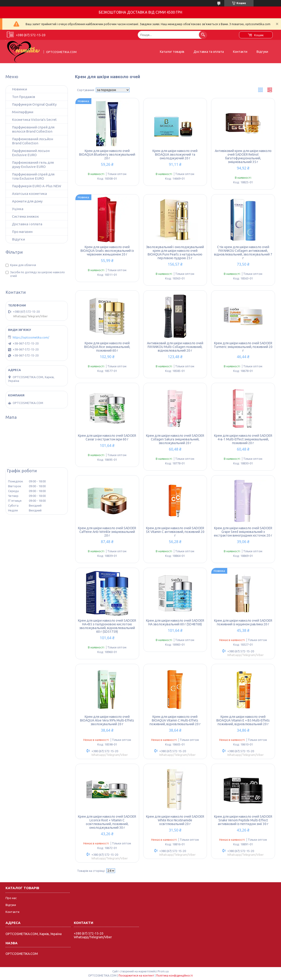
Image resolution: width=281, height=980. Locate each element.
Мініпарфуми (23, 112)
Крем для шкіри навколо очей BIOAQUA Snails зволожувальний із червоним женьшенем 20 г (107, 251)
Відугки (18, 239)
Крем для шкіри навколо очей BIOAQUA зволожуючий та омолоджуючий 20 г (175, 154)
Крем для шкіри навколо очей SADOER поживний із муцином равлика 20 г (243, 622)
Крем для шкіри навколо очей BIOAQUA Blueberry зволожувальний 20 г (107, 154)
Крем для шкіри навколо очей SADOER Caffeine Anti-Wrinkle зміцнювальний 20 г (107, 532)
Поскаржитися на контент (136, 976)
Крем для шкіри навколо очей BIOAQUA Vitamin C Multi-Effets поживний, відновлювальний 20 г (175, 720)
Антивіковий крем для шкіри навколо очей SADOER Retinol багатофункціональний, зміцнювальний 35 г (243, 156)
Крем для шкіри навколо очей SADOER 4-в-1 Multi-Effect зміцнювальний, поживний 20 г (243, 439)
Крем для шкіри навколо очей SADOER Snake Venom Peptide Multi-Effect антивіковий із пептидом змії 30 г (243, 820)
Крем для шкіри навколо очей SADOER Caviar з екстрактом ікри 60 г (107, 437)
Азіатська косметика (29, 194)
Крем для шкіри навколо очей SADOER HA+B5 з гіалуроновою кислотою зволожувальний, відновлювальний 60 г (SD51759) (107, 626)
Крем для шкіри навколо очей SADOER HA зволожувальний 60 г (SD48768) (175, 622)
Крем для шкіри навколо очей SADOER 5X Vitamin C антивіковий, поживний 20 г (175, 532)
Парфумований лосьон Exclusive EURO (31, 153)
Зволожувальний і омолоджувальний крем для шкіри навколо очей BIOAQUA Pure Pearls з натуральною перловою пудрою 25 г (175, 252)
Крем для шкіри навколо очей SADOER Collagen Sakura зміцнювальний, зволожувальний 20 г (175, 439)
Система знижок (25, 216)
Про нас (11, 898)
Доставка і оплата (27, 224)
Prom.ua (163, 971)
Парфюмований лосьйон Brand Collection (33, 141)
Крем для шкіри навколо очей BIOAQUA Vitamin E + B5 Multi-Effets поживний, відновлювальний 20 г (243, 720)
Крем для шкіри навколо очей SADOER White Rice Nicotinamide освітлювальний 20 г (175, 820)
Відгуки (262, 52)
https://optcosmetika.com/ (31, 337)
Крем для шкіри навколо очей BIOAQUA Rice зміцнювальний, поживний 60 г (107, 347)
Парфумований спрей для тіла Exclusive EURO (33, 176)
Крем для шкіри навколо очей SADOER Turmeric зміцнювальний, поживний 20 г (243, 347)
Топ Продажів (24, 97)
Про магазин (22, 232)
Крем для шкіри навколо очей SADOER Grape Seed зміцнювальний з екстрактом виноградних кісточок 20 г (243, 532)
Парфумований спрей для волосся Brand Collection (33, 129)
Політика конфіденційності (175, 976)
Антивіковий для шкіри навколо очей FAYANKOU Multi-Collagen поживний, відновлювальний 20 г (175, 347)
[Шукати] (203, 35)
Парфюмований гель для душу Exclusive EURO (33, 165)
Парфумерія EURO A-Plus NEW (37, 186)
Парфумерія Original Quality (34, 104)
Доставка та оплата (209, 52)
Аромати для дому (27, 201)
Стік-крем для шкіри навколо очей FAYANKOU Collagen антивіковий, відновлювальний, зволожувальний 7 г (243, 252)
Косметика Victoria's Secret (34, 120)
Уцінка (18, 209)
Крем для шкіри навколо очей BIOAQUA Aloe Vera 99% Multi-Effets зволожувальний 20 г (107, 720)
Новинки (19, 89)
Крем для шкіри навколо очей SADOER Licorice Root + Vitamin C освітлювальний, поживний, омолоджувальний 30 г (107, 822)
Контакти (240, 52)
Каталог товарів (172, 52)
